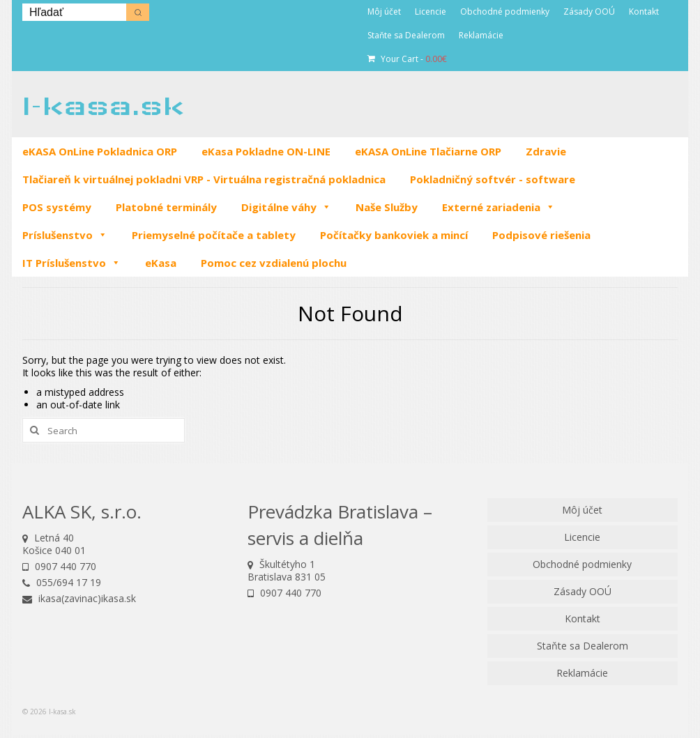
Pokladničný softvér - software (493, 179)
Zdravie (546, 151)
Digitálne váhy (286, 207)
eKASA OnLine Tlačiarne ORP (428, 151)
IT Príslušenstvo (71, 263)
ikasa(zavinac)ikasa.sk (79, 598)
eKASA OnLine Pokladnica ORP (100, 151)
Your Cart (407, 59)
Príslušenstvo (65, 235)
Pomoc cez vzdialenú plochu (274, 263)
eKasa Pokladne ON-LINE (266, 151)
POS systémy (57, 207)
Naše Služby (387, 207)
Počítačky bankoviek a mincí (394, 235)
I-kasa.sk (103, 106)
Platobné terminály (166, 207)
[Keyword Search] (74, 12)
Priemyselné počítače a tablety (214, 235)
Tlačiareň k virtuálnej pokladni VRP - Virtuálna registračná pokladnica (204, 179)
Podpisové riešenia (541, 235)
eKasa (161, 263)
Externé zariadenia (499, 207)
